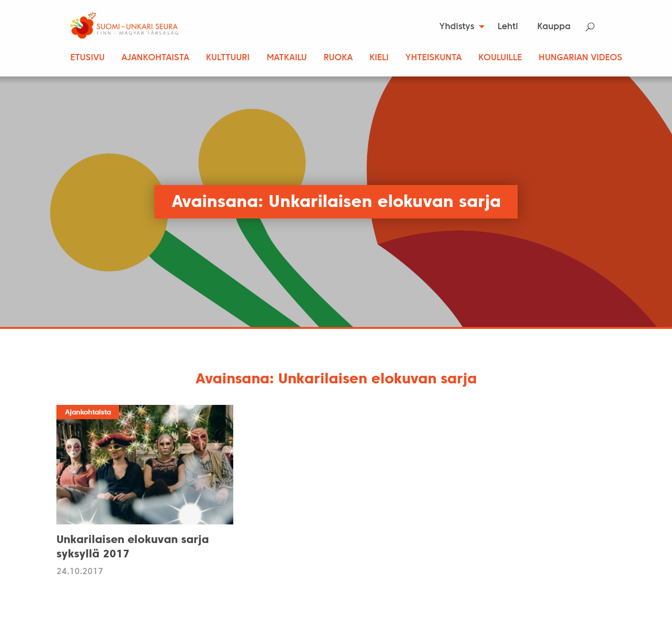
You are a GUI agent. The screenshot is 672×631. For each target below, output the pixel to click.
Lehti (508, 27)
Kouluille (500, 58)
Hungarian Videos (580, 58)
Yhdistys (457, 27)
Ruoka (338, 58)
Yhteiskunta (434, 58)
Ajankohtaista (155, 58)
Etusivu (87, 58)
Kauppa (554, 27)
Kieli (379, 58)
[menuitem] (459, 27)
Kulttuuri (228, 58)
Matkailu (287, 58)
